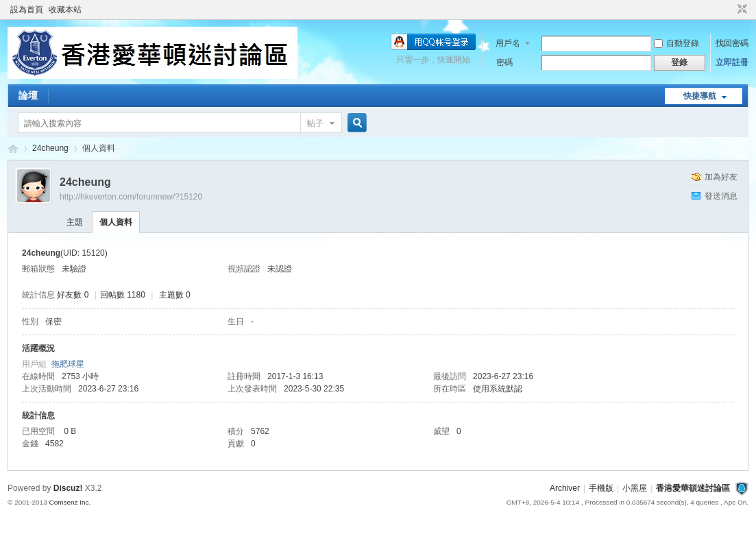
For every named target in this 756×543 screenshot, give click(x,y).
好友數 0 (73, 295)
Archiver (565, 488)
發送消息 (721, 196)
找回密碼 (732, 43)
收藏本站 (65, 10)
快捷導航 (700, 96)
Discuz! (68, 488)
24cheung (50, 148)
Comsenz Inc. (70, 502)
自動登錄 (676, 43)
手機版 (601, 488)
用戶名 (508, 43)
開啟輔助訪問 (729, 10)
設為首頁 (27, 10)
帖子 (315, 123)
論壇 (28, 95)
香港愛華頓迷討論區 (13, 148)
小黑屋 (635, 488)
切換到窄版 (741, 10)
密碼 (504, 62)
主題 (75, 222)
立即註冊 (732, 62)
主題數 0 (175, 295)
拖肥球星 (68, 364)
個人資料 (116, 222)
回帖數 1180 (123, 295)
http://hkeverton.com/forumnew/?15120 (131, 197)
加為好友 (721, 177)
